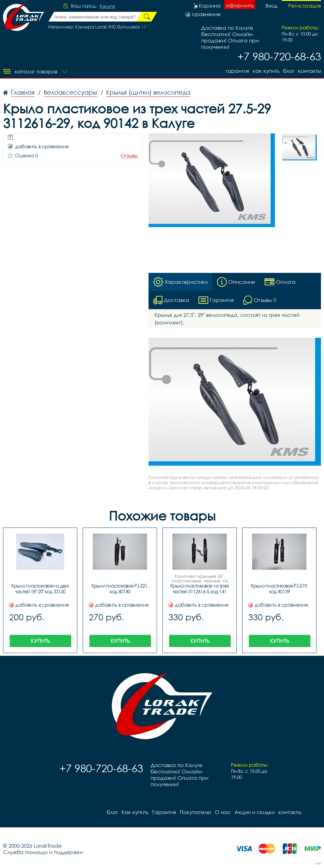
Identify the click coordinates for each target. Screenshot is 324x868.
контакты (309, 71)
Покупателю (195, 812)
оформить (240, 5)
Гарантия (237, 71)
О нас (223, 812)
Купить (40, 641)
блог (289, 71)
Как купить (266, 71)
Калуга (107, 6)
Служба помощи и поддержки (43, 852)
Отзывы (129, 156)
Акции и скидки (255, 812)
